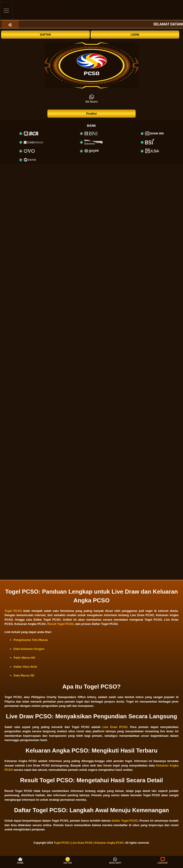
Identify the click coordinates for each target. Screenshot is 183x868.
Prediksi (92, 114)
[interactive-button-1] (91, 65)
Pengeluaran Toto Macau (31, 640)
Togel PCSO (13, 611)
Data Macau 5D (24, 675)
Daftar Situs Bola (25, 667)
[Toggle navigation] (6, 11)
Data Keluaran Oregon (29, 649)
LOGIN (135, 35)
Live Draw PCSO (115, 727)
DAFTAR (45, 35)
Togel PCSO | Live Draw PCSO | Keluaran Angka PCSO (89, 843)
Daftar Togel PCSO (125, 821)
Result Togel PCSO (60, 624)
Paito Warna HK (24, 658)
